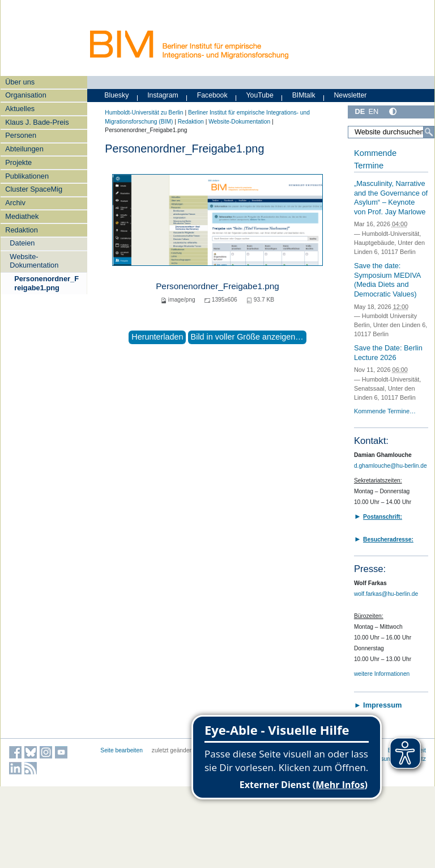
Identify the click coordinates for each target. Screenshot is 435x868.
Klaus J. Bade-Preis (37, 122)
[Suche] (429, 132)
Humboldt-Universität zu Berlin (144, 113)
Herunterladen (157, 337)
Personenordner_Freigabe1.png (46, 283)
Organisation (26, 95)
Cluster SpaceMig (34, 189)
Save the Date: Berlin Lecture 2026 (388, 353)
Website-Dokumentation (34, 261)
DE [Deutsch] (360, 111)
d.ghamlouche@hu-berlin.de (391, 466)
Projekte (18, 162)
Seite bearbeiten (121, 750)
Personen (21, 135)
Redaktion (22, 230)
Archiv (15, 203)
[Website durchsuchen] (391, 132)
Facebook (212, 95)
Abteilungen (24, 149)
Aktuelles (20, 109)
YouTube (260, 95)
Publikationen (27, 176)
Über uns (20, 82)
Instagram (163, 95)
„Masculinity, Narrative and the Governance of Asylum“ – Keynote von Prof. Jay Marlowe (391, 198)
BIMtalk (304, 95)
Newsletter (350, 95)
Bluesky (116, 95)
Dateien (22, 243)
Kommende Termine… (385, 411)
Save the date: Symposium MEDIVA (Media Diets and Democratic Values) (387, 280)
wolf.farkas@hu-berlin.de (386, 594)
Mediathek (22, 216)
